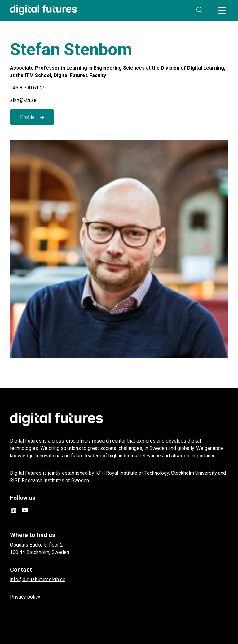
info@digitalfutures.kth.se (38, 579)
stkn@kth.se (23, 100)
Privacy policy (25, 597)
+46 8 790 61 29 (28, 88)
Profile (27, 117)
